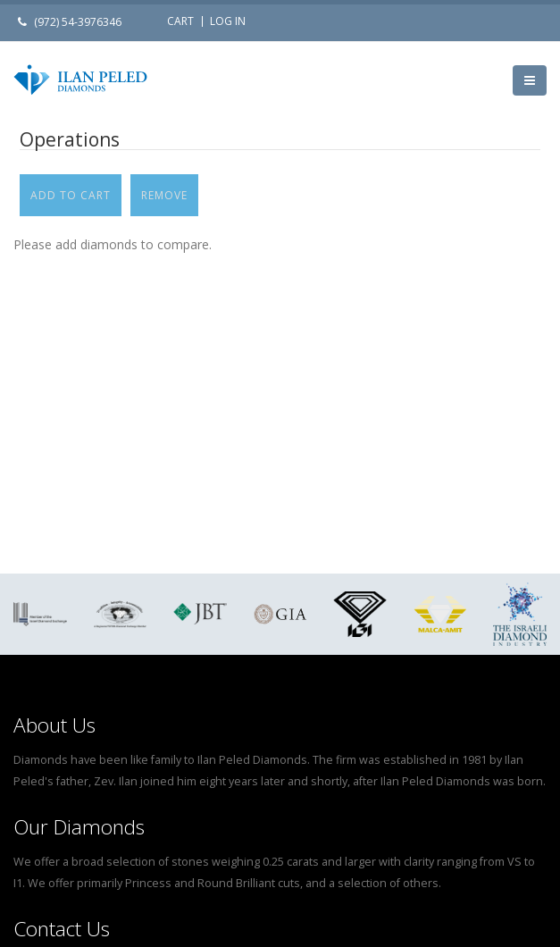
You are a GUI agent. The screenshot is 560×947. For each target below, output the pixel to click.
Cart (180, 21)
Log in (228, 21)
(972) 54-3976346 (78, 22)
